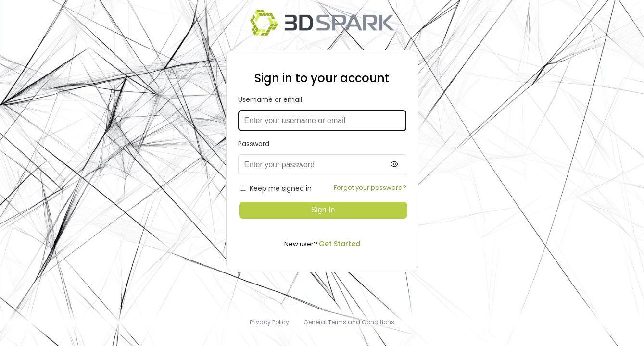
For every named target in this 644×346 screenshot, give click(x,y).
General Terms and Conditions (349, 322)
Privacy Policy (269, 322)
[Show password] (394, 165)
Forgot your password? (370, 188)
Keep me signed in (276, 188)
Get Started (340, 244)
